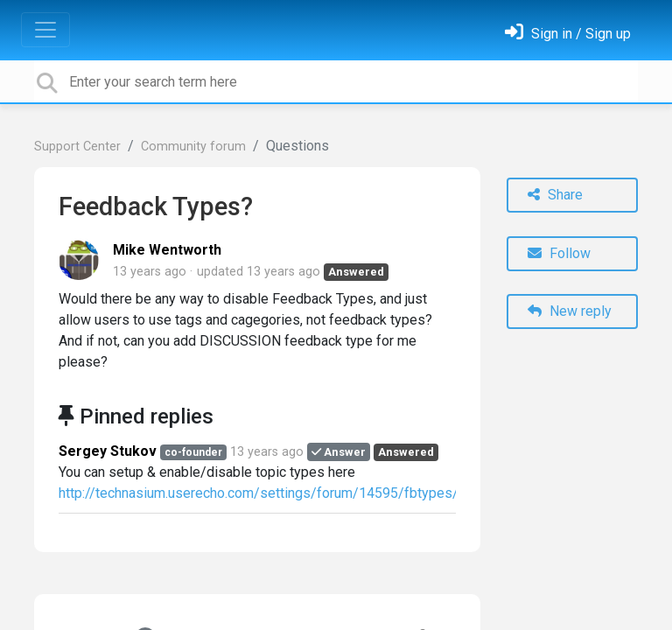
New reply (570, 311)
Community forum (193, 147)
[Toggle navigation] (45, 30)
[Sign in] (568, 34)
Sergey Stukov (108, 451)
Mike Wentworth (167, 250)
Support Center (77, 147)
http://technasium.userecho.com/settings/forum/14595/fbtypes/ (259, 493)
